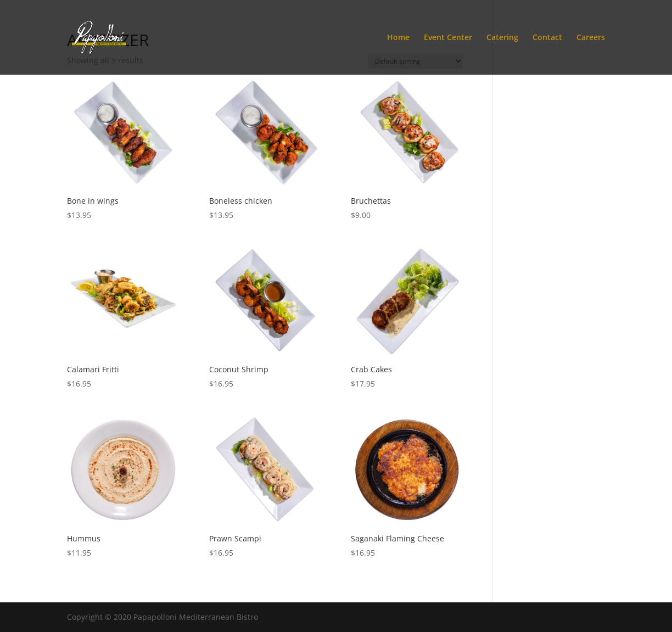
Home (398, 38)
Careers (591, 38)
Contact (547, 38)
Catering (502, 38)
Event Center (448, 38)
